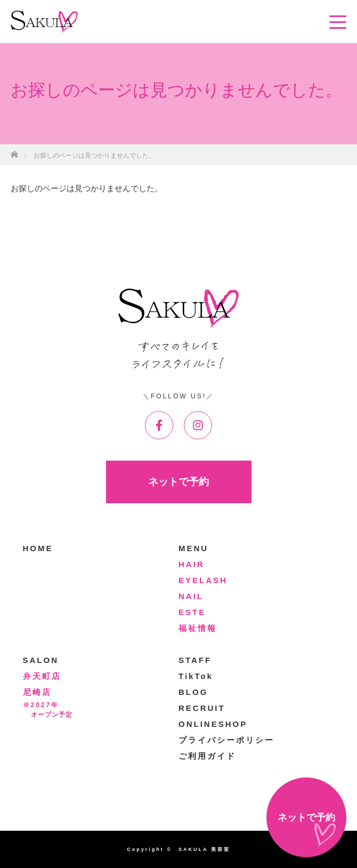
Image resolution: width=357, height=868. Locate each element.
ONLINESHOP (213, 724)
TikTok (196, 676)
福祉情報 (198, 628)
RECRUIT (202, 708)
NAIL (191, 596)
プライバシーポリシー (226, 740)
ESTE (192, 612)
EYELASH (203, 580)
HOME (38, 548)
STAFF (195, 660)
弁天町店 (42, 676)
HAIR (192, 564)
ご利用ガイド (207, 756)
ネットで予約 (178, 482)
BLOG (193, 692)
